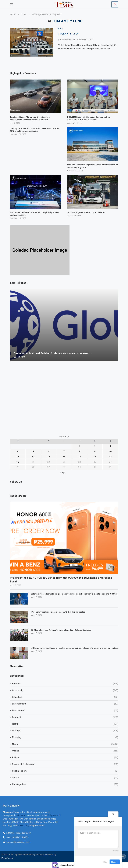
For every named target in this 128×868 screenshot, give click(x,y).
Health (65, 724)
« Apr (63, 473)
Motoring (65, 737)
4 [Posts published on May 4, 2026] (18, 451)
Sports (65, 778)
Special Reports (65, 771)
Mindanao (21, 815)
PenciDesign (7, 858)
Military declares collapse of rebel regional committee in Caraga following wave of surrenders (74, 648)
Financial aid (68, 34)
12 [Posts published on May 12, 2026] (33, 457)
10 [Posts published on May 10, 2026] (110, 451)
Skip (105, 862)
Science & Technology (65, 764)
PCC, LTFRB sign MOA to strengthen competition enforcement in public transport (89, 118)
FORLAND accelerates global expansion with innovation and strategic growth (93, 166)
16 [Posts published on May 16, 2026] (95, 457)
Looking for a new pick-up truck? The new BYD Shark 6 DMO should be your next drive (35, 130)
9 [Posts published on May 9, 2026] (95, 451)
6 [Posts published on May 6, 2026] (49, 451)
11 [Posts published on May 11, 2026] (18, 457)
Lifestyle (65, 731)
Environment (65, 711)
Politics (65, 758)
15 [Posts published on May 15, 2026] (79, 457)
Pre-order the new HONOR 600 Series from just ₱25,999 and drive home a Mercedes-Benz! (62, 580)
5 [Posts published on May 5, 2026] (33, 451)
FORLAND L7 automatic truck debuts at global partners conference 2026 (35, 214)
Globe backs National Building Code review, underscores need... (53, 353)
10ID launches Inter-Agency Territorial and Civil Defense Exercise (61, 630)
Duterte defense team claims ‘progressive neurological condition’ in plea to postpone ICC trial (74, 594)
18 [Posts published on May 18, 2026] (18, 462)
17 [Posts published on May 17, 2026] (110, 457)
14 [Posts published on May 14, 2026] (64, 457)
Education (65, 697)
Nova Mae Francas (67, 40)
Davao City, (24, 825)
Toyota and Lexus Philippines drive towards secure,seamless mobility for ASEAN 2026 (30, 118)
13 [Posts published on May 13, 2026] (49, 457)
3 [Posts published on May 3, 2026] (110, 446)
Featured (65, 717)
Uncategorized (65, 784)
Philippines (53, 815)
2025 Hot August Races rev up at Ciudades (86, 212)
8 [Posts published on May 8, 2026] (79, 451)
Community (65, 690)
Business (65, 684)
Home (13, 14)
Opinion (65, 751)
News (65, 744)
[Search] (115, 4)
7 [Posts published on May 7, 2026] (64, 451)
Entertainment (65, 704)
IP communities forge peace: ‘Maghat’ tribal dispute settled (58, 612)
